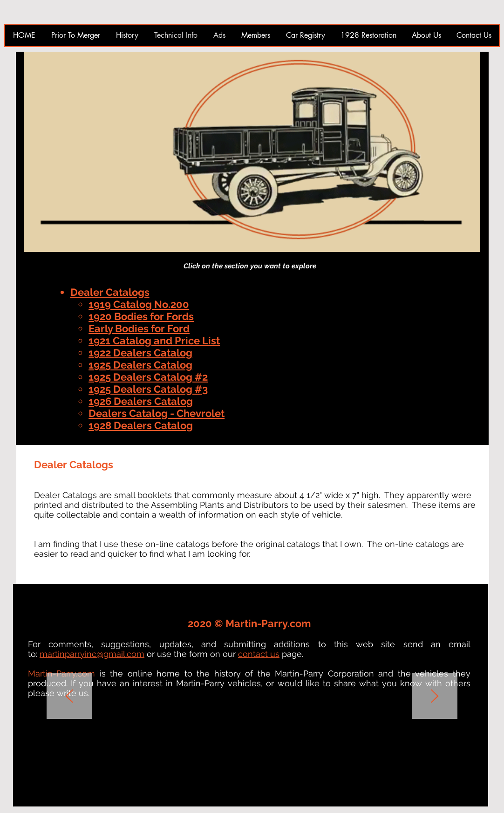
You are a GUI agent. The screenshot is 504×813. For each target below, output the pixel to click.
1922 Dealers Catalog (140, 353)
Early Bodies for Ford (139, 328)
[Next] (435, 697)
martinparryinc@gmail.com (92, 654)
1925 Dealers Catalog (140, 365)
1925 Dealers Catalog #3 (148, 389)
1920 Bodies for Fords (141, 316)
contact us (259, 654)
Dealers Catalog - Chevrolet (157, 413)
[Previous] (69, 697)
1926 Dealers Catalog (141, 401)
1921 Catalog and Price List (154, 341)
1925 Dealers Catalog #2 (148, 377)
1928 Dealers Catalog (141, 425)
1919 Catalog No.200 (139, 304)
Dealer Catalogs (110, 292)
